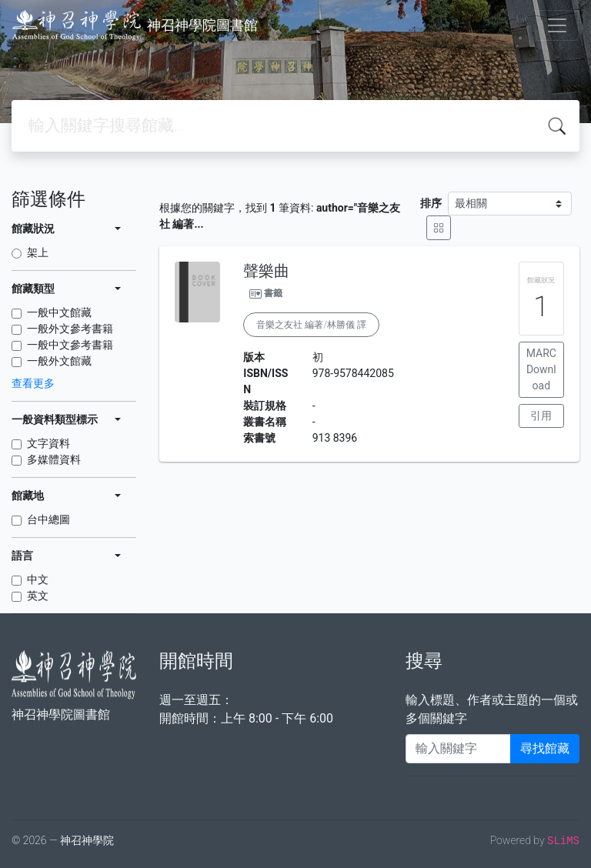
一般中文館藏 (59, 312)
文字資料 (48, 443)
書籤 (273, 293)
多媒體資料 (54, 459)
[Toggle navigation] (557, 25)
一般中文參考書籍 (70, 345)
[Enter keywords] (458, 749)
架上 (38, 252)
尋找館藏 (545, 748)
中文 (38, 579)
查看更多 (33, 383)
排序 (431, 203)
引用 (541, 416)
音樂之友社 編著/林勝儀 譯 (311, 325)
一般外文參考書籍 (70, 329)
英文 (38, 596)
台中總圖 (48, 519)
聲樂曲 (266, 271)
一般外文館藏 (59, 361)
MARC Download (541, 369)
